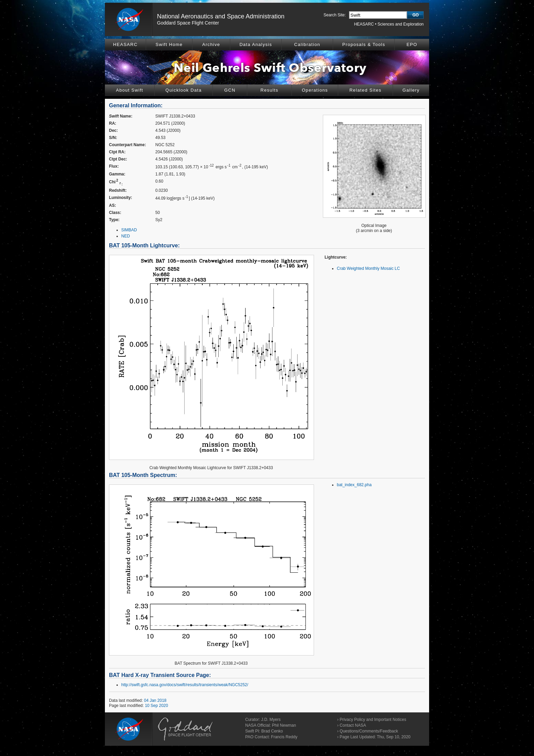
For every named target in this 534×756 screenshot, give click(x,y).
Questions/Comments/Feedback (369, 731)
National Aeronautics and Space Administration (221, 16)
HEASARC (364, 24)
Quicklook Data (184, 90)
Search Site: (335, 15)
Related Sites (365, 90)
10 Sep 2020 (156, 706)
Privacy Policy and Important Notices (373, 720)
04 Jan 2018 (155, 700)
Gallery (411, 90)
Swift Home (169, 44)
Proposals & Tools (364, 44)
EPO (412, 44)
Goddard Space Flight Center (188, 23)
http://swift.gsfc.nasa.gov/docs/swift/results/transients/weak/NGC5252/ (185, 685)
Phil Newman (284, 725)
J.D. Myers (271, 720)
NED (125, 236)
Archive (211, 44)
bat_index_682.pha (354, 485)
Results (269, 90)
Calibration (307, 44)
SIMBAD (129, 230)
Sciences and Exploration (401, 24)
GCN (230, 90)
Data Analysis (256, 44)
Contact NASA (353, 725)
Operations (315, 90)
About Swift (129, 90)
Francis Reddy (284, 737)
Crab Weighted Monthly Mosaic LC (368, 268)
